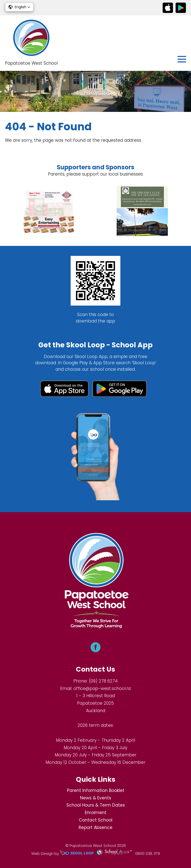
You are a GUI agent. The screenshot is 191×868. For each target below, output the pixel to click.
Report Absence (95, 827)
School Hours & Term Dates (96, 805)
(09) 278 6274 (103, 681)
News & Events (96, 798)
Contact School (96, 820)
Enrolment (96, 813)
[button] (19, 7)
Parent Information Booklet (96, 790)
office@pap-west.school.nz (102, 688)
